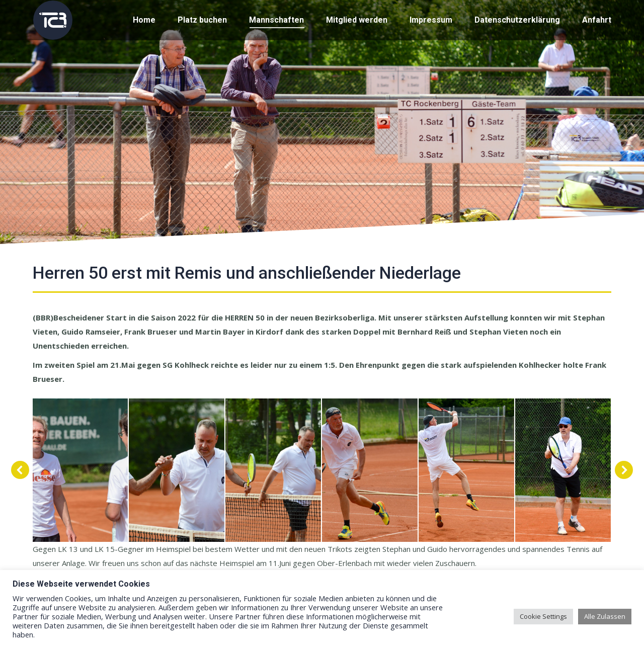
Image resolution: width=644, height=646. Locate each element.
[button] (20, 470)
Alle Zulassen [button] (605, 616)
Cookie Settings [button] (543, 616)
